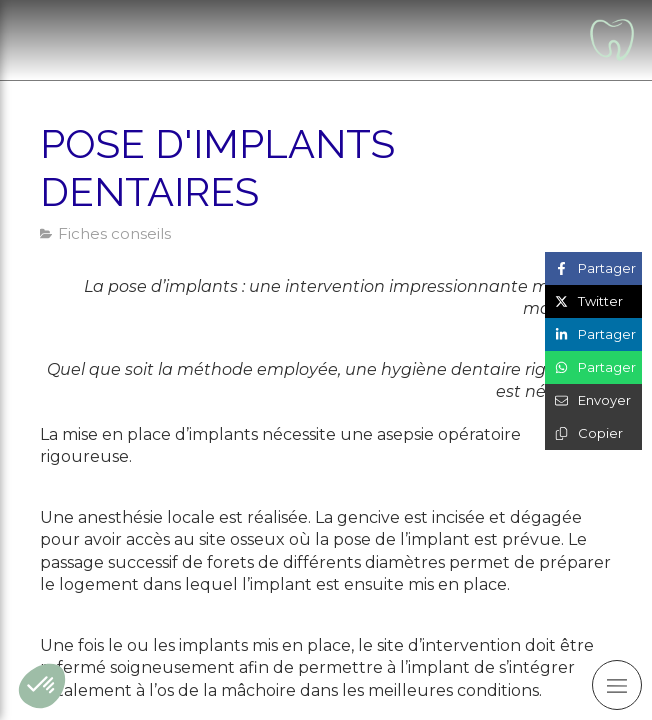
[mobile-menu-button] (617, 685)
